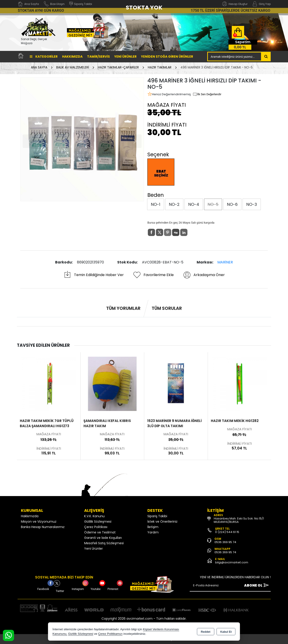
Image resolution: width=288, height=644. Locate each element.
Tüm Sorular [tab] (167, 308)
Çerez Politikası (96, 527)
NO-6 (232, 204)
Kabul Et (226, 632)
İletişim (153, 527)
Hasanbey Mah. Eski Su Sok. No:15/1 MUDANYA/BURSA (239, 520)
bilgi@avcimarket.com (232, 562)
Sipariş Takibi (157, 516)
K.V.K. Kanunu (94, 516)
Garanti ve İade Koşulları (103, 538)
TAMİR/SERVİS (98, 57)
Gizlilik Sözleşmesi (98, 522)
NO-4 (194, 204)
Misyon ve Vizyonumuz (39, 522)
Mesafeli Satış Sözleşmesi (104, 543)
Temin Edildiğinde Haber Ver (93, 275)
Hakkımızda (72, 57)
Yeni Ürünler (93, 549)
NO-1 (156, 204)
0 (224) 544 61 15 (227, 532)
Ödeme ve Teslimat (100, 532)
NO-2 (174, 204)
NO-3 (252, 204)
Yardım (153, 532)
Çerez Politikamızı (110, 634)
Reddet (206, 632)
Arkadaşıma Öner (204, 275)
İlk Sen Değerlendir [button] (207, 94)
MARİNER (225, 262)
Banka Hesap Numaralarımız (43, 527)
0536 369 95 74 (225, 542)
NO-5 (213, 204)
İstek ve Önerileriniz (162, 522)
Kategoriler (44, 57)
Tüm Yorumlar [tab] (123, 308)
